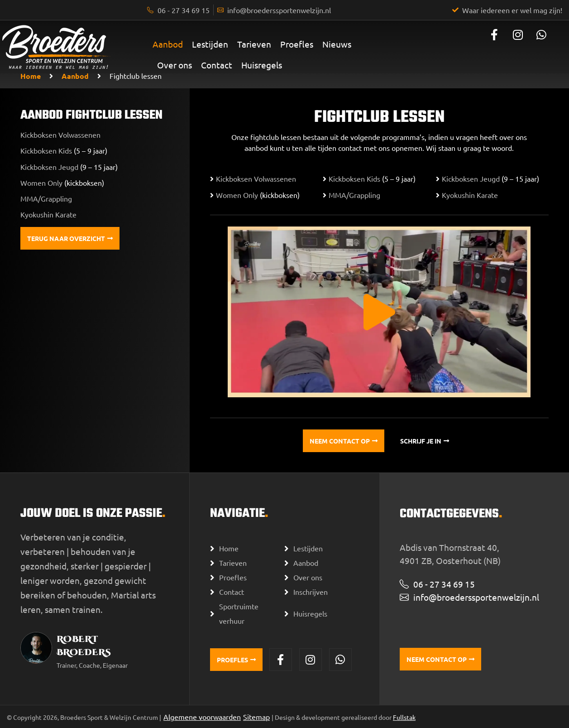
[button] (379, 312)
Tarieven (254, 44)
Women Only (42, 183)
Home (31, 76)
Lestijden (210, 44)
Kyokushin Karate (48, 214)
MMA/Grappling (46, 198)
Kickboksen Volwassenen (60, 135)
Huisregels (262, 65)
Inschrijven (311, 592)
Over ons (175, 65)
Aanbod (168, 44)
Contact (217, 65)
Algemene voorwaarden (202, 717)
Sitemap (256, 717)
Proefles (297, 44)
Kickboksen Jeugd (49, 167)
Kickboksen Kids (46, 150)
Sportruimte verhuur (239, 613)
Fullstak (404, 717)
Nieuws (337, 44)
